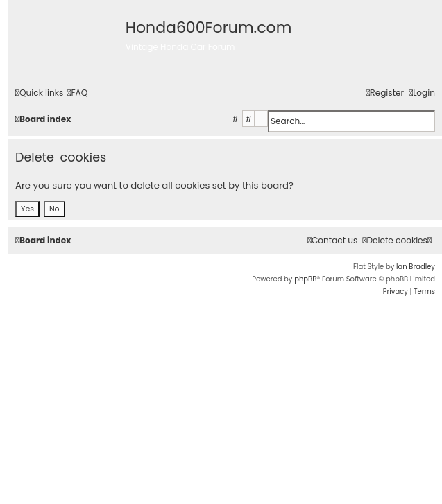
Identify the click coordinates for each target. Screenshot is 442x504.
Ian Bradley (416, 267)
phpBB (305, 279)
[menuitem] (77, 93)
